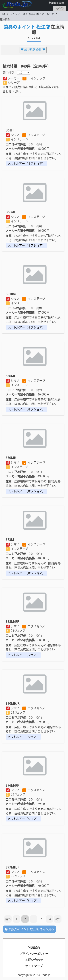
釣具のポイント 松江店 (42, 14)
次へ (58, 919)
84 (49, 919)
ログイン (59, 8)
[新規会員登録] (56, 3)
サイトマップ (34, 966)
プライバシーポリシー (34, 954)
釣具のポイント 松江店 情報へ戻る (29, 929)
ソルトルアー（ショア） (23, 655)
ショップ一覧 (17, 14)
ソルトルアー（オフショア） (26, 164)
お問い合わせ (34, 960)
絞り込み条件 (33, 50)
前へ (8, 919)
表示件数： (10, 72)
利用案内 (34, 947)
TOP (4, 14)
